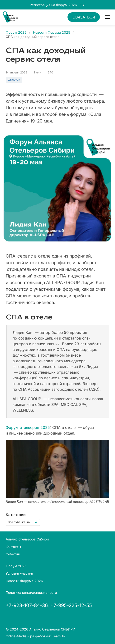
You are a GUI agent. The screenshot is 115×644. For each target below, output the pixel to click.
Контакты (13, 547)
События (14, 80)
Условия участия (19, 573)
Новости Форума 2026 (24, 581)
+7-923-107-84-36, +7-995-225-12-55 (49, 605)
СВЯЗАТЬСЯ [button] (84, 17)
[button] (107, 17)
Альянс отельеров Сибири (27, 539)
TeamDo (58, 636)
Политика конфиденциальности (31, 592)
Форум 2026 (16, 566)
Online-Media (16, 636)
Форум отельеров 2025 (28, 427)
